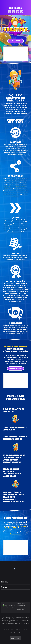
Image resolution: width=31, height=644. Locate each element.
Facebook (22, 186)
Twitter (11, 186)
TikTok (6, 188)
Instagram (16, 186)
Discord (6, 186)
